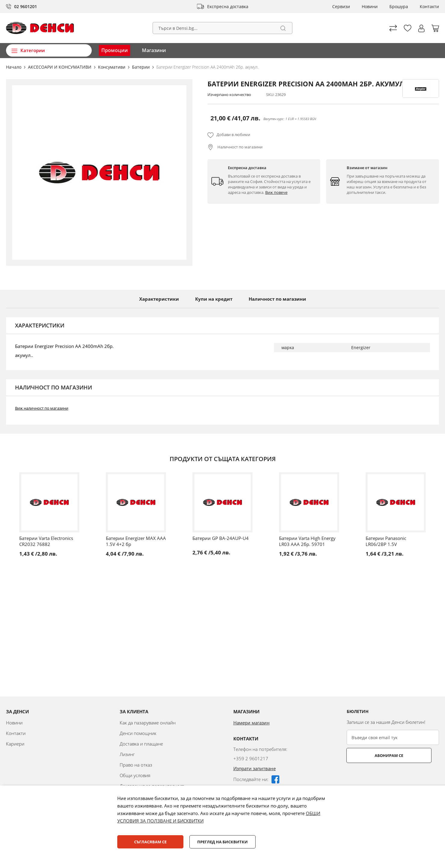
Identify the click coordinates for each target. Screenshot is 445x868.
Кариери (15, 744)
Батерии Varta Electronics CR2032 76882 (46, 541)
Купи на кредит (214, 299)
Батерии (141, 67)
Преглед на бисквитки (222, 842)
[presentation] (392, 778)
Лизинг (127, 754)
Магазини (154, 50)
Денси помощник (138, 733)
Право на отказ (136, 765)
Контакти (429, 6)
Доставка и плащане (141, 744)
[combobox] (223, 28)
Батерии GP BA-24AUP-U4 (221, 538)
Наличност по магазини (239, 147)
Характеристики (159, 299)
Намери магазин (252, 723)
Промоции (115, 50)
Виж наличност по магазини (42, 408)
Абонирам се (371, 755)
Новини (370, 6)
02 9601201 (26, 6)
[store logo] (40, 28)
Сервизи (341, 6)
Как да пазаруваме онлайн (148, 723)
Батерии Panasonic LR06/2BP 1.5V (386, 541)
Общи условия (135, 775)
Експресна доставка (228, 6)
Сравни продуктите (393, 28)
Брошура (399, 6)
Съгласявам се (150, 842)
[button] (421, 28)
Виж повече (276, 192)
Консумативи (112, 67)
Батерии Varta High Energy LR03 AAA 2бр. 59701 (307, 541)
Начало (14, 67)
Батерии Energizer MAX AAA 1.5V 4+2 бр (136, 541)
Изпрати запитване (255, 768)
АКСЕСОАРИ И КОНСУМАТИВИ (60, 67)
